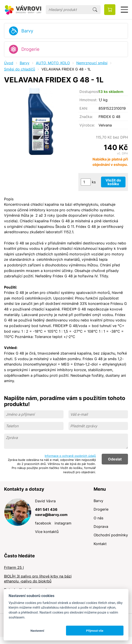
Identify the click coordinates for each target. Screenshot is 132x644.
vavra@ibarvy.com (51, 515)
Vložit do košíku (113, 182)
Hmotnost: (88, 100)
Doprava (101, 526)
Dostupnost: (89, 92)
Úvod (9, 63)
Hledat (95, 10)
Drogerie (30, 49)
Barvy (27, 31)
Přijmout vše (95, 631)
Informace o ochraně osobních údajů (70, 456)
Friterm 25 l (14, 567)
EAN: (84, 108)
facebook (43, 523)
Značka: (86, 117)
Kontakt (100, 544)
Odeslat (115, 459)
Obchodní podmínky (111, 535)
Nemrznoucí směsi (92, 63)
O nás (98, 518)
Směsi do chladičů (20, 69)
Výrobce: (87, 125)
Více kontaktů (47, 532)
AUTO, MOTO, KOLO (53, 63)
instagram (63, 523)
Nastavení (37, 631)
